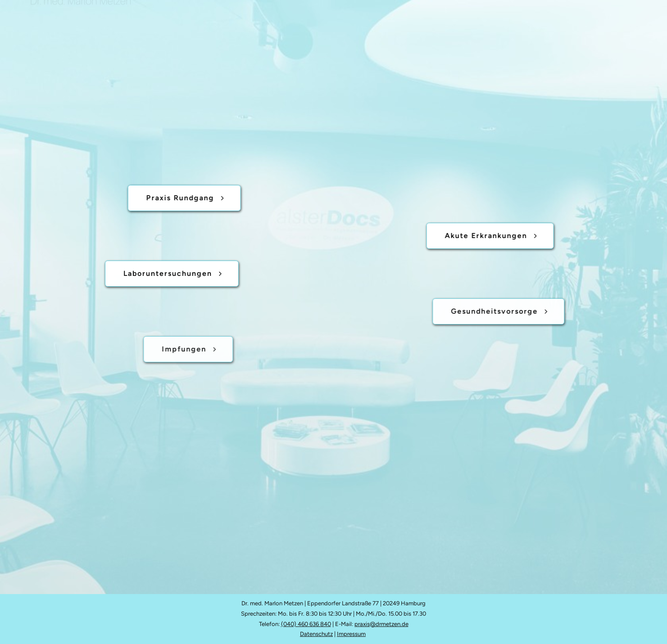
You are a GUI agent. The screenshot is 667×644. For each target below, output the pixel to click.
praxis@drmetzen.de (381, 624)
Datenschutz (316, 634)
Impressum (351, 634)
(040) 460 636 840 (306, 624)
